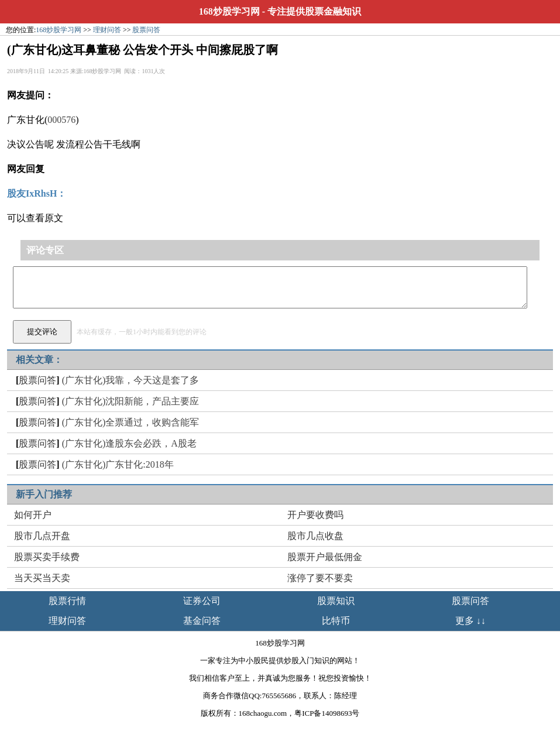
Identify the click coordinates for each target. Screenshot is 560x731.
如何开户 (33, 515)
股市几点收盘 (315, 536)
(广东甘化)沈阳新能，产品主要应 (131, 401)
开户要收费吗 (315, 515)
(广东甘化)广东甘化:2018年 (118, 464)
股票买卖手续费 (47, 557)
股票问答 (146, 30)
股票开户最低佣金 (325, 557)
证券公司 (202, 601)
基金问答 (202, 621)
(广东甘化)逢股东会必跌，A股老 (129, 443)
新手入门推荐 (44, 494)
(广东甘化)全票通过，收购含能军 (131, 422)
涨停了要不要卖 (320, 578)
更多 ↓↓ (470, 621)
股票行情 (67, 601)
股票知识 (336, 601)
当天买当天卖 (42, 578)
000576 (61, 120)
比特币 (336, 621)
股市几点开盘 (42, 536)
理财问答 (107, 30)
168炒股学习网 (229, 11)
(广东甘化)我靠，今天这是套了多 (131, 380)
